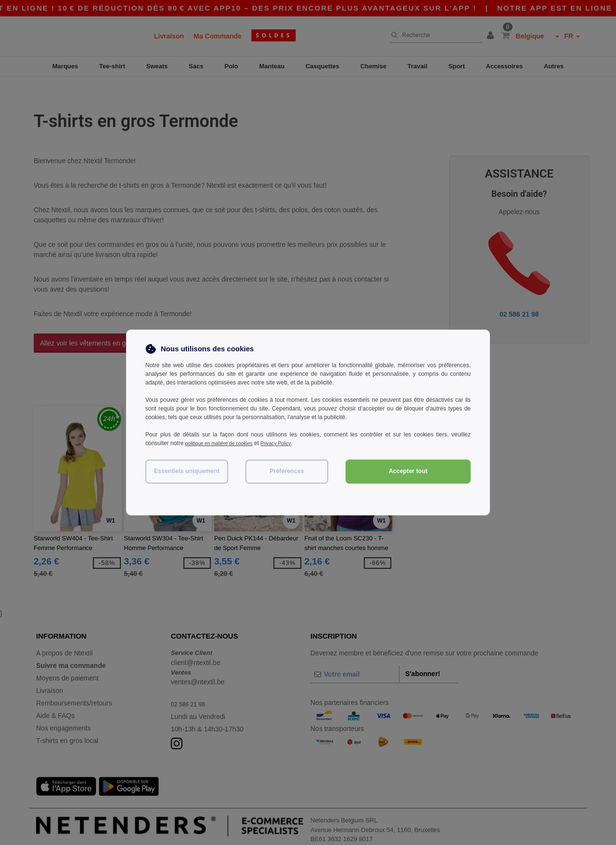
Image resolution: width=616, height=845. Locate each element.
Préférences (287, 471)
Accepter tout (408, 471)
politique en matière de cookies (225, 443)
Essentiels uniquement (187, 471)
